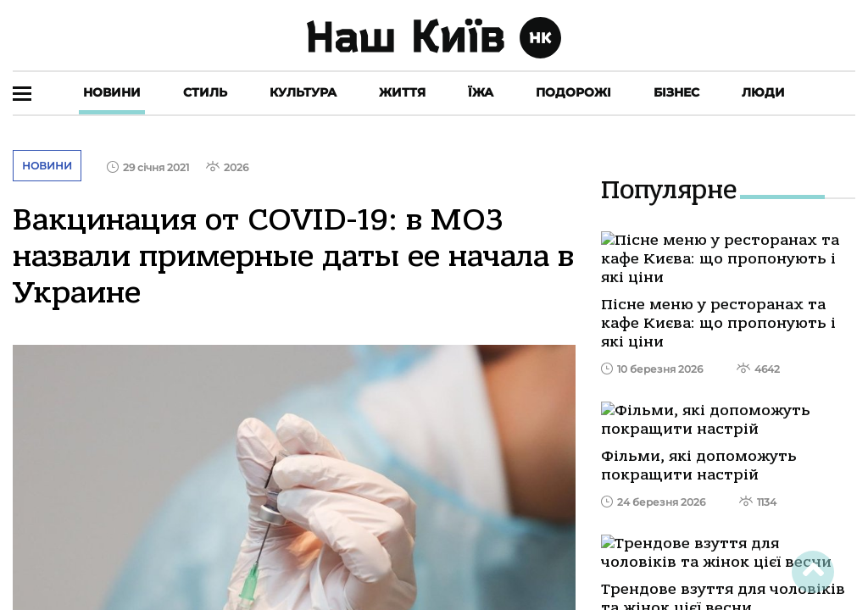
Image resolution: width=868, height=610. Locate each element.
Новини (112, 92)
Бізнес (676, 92)
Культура (303, 92)
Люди (763, 92)
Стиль (205, 92)
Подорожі (573, 92)
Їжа (481, 92)
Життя (402, 92)
